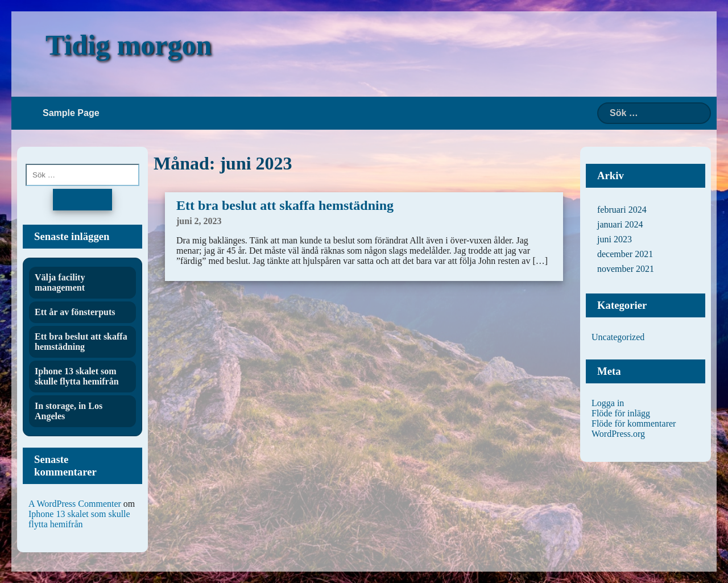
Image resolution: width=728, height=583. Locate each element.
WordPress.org (618, 434)
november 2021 (626, 269)
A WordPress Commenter (75, 504)
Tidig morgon (129, 45)
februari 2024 (622, 210)
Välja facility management (60, 282)
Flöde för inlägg (621, 413)
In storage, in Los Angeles (69, 411)
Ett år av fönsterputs (75, 312)
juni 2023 (615, 239)
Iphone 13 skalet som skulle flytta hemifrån (77, 376)
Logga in (608, 403)
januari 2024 (620, 224)
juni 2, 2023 (199, 221)
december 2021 (625, 254)
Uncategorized (618, 337)
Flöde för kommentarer (634, 423)
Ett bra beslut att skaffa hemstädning (285, 205)
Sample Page (71, 113)
